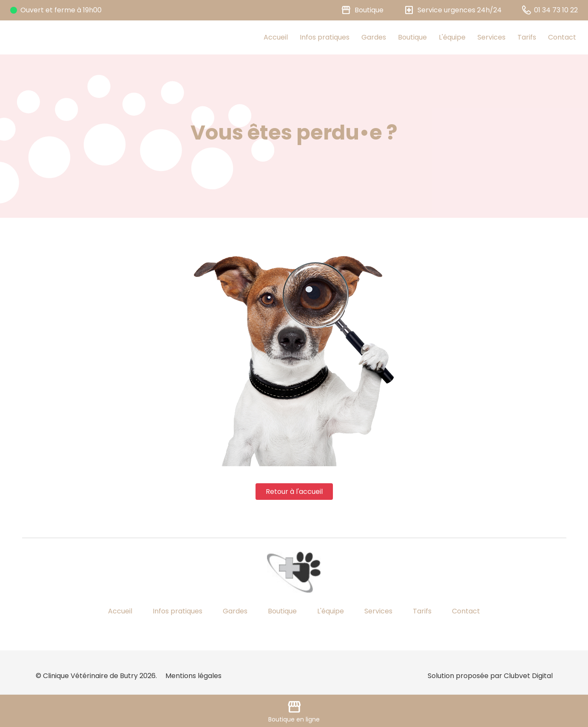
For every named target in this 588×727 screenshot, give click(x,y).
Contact (562, 37)
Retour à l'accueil (294, 492)
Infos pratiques (325, 37)
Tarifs (527, 37)
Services (491, 37)
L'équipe (452, 37)
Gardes (374, 37)
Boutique (412, 37)
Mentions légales (193, 676)
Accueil (276, 37)
